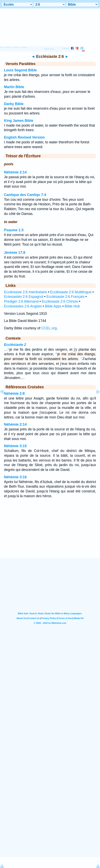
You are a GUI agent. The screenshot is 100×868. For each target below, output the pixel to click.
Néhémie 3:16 (15, 477)
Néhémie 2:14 (15, 172)
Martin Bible (14, 87)
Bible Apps (53, 306)
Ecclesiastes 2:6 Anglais (23, 306)
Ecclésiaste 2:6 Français (66, 297)
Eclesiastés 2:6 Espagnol (24, 297)
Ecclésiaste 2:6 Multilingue (71, 292)
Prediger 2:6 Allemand (21, 301)
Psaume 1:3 (14, 230)
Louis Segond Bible (20, 70)
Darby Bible (14, 104)
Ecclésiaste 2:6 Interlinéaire (25, 292)
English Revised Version (24, 137)
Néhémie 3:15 (15, 446)
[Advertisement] (50, 533)
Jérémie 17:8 (15, 253)
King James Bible (19, 121)
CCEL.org (49, 328)
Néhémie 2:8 (14, 394)
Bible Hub (72, 306)
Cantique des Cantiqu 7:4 (25, 195)
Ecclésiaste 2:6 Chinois (60, 301)
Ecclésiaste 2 (15, 345)
